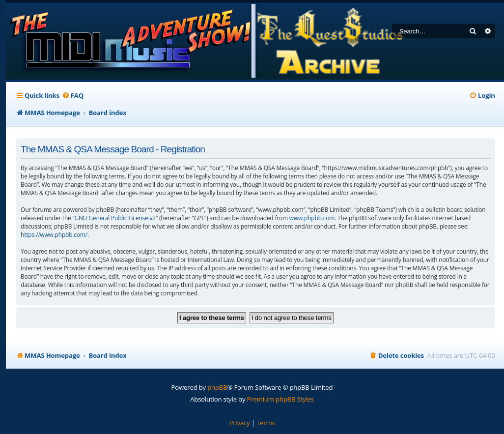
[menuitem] (73, 96)
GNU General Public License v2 (115, 218)
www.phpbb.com (312, 218)
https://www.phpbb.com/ (54, 235)
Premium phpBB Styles (280, 399)
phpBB (217, 387)
